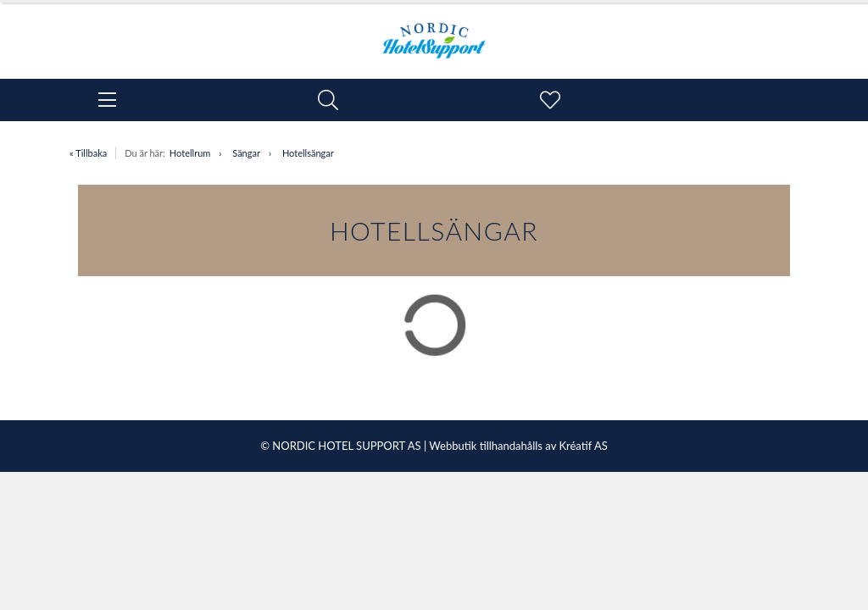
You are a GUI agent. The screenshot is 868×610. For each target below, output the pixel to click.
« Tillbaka (88, 153)
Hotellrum (190, 153)
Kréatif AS (583, 446)
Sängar (246, 153)
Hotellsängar (308, 153)
